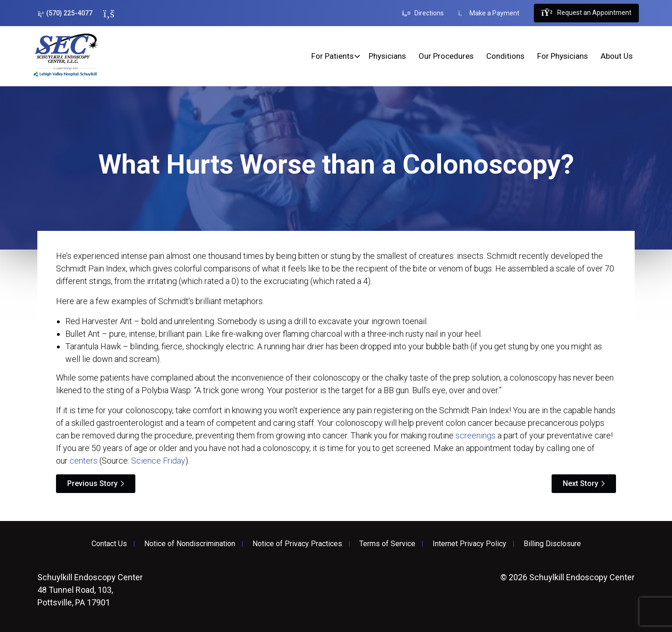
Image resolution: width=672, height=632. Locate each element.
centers (84, 461)
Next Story (581, 483)
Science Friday (158, 461)
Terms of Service (387, 544)
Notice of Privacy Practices (297, 544)
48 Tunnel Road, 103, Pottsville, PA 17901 (90, 590)
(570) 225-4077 (65, 13)
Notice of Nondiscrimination (190, 544)
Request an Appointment (586, 13)
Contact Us (109, 544)
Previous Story (92, 483)
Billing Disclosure (552, 544)
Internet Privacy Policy (469, 544)
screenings (476, 435)
